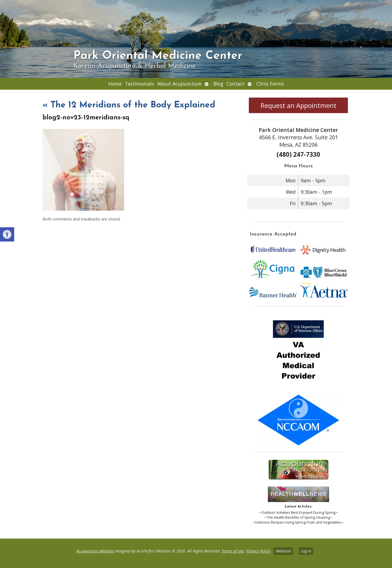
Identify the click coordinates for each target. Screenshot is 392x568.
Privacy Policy (258, 551)
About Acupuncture (179, 84)
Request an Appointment (298, 105)
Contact (235, 84)
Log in (306, 551)
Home (115, 84)
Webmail (283, 551)
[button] (7, 234)
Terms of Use (233, 551)
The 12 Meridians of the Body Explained (129, 105)
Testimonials (140, 84)
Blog (218, 84)
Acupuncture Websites (95, 551)
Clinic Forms (270, 84)
